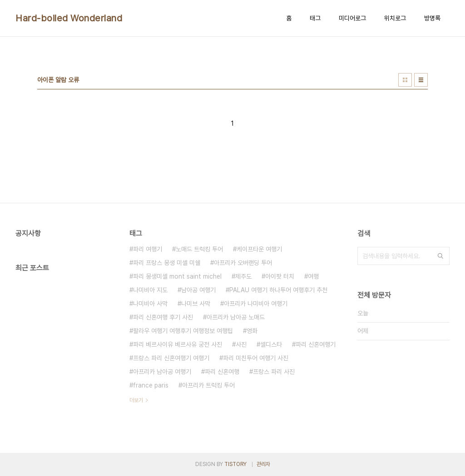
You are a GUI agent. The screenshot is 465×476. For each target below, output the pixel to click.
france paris (151, 385)
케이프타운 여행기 (259, 249)
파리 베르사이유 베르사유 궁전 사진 (178, 344)
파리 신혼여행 (222, 372)
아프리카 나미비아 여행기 (256, 304)
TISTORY (235, 464)
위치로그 (395, 18)
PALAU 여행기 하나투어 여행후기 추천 (278, 290)
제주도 (243, 276)
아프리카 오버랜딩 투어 (243, 263)
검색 (440, 256)
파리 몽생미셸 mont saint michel (177, 276)
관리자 (263, 464)
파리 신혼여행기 (316, 344)
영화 (252, 331)
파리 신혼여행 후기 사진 (163, 317)
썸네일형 (405, 80)
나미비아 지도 (150, 290)
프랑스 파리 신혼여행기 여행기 (171, 358)
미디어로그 (352, 18)
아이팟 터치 (280, 276)
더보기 (136, 400)
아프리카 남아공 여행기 (162, 372)
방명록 (432, 18)
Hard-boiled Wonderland (69, 18)
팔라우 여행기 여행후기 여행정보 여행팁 (183, 331)
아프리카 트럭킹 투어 (208, 385)
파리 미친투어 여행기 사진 (256, 358)
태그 (315, 18)
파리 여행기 (148, 249)
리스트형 (421, 80)
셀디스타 (271, 344)
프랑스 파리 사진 (274, 372)
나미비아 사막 (150, 304)
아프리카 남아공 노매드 (236, 317)
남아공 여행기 (198, 290)
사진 (241, 344)
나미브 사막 (196, 304)
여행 (313, 276)
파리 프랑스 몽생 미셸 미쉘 (167, 263)
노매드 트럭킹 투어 (199, 249)
